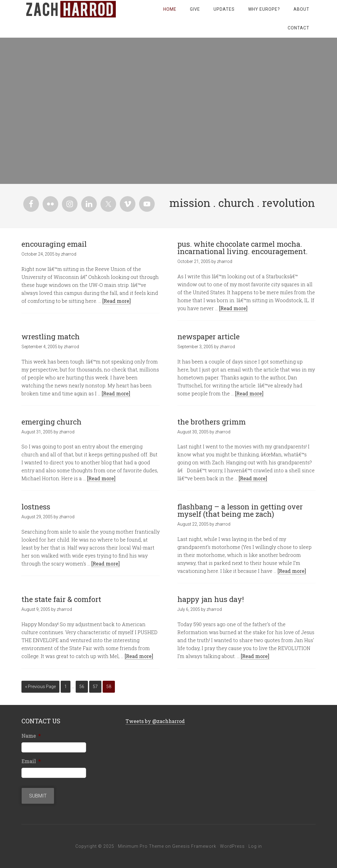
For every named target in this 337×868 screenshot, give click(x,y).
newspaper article (208, 337)
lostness (36, 507)
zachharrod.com (70, 9)
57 (95, 687)
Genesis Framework (194, 846)
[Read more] (117, 301)
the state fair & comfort (61, 599)
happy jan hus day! (211, 599)
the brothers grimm (212, 422)
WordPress (232, 846)
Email (31, 761)
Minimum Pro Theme (141, 846)
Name (31, 736)
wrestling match (51, 337)
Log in (255, 846)
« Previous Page (40, 687)
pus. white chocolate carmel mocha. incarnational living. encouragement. (242, 248)
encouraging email (54, 244)
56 (82, 687)
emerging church (51, 422)
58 (109, 687)
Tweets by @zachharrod (155, 721)
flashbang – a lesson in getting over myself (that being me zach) (240, 510)
